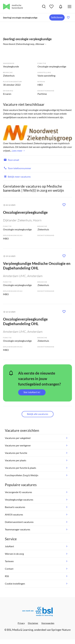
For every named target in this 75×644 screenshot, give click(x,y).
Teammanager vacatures (18, 529)
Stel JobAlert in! (32, 392)
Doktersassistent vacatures (19, 522)
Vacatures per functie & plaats (21, 468)
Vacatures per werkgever (18, 445)
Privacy (21, 623)
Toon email (11, 160)
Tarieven (9, 561)
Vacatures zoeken (44, 7)
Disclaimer (33, 623)
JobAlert (61, 7)
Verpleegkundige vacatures (19, 500)
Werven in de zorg (14, 554)
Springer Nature (61, 630)
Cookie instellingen (15, 584)
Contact (9, 569)
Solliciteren (57, 17)
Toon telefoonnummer (17, 168)
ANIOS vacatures (14, 514)
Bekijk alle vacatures (38, 414)
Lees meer (17, 151)
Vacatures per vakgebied (18, 438)
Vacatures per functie (16, 453)
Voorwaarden (48, 623)
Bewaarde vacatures (52, 7)
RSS (7, 576)
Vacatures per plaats (16, 460)
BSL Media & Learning (20, 630)
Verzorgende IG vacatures (18, 492)
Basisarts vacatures (15, 507)
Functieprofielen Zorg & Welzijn (22, 475)
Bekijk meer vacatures (17, 176)
